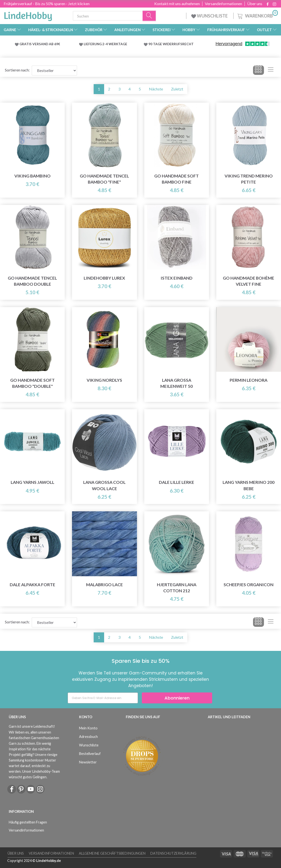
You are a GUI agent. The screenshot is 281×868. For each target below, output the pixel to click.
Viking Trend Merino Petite (249, 179)
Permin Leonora (249, 380)
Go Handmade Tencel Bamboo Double (32, 281)
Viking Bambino (32, 176)
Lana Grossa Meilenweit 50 (177, 383)
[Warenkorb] (257, 15)
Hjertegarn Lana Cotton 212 (177, 588)
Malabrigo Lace (104, 585)
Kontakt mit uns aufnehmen (177, 4)
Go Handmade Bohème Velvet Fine (249, 281)
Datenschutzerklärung (173, 853)
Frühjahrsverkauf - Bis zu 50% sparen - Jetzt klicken (47, 4)
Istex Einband (177, 278)
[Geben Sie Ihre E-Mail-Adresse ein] (103, 698)
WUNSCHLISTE (210, 16)
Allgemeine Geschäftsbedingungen (112, 853)
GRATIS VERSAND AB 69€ (40, 44)
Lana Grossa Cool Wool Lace (104, 485)
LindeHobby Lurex (104, 278)
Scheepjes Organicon (249, 585)
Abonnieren (177, 698)
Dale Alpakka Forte (32, 585)
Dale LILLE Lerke (177, 482)
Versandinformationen (223, 4)
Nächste (156, 89)
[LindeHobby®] (28, 15)
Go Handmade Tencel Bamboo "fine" (104, 179)
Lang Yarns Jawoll (32, 482)
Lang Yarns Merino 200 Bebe (249, 485)
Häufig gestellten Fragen (28, 822)
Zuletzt (177, 89)
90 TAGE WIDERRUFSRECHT (171, 44)
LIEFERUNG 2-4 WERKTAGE (105, 44)
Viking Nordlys (104, 380)
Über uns (255, 4)
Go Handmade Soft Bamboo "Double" (32, 383)
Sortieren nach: (17, 70)
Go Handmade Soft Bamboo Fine (177, 179)
